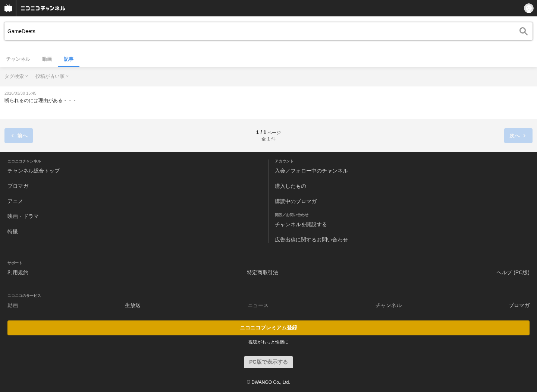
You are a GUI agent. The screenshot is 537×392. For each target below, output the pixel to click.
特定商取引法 (263, 272)
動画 (47, 59)
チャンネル (18, 59)
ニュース (258, 305)
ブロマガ (18, 186)
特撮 (13, 231)
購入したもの (291, 186)
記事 (69, 59)
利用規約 (18, 272)
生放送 (133, 305)
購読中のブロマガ (296, 201)
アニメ (15, 201)
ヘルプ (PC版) (513, 272)
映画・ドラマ (23, 216)
